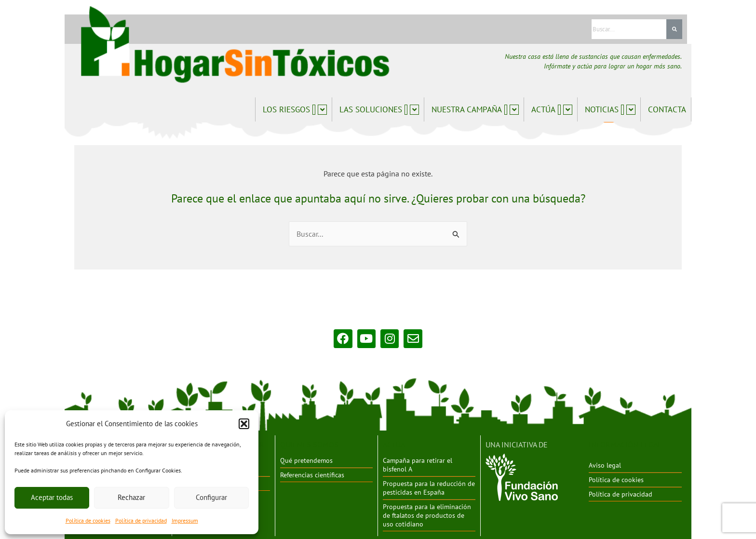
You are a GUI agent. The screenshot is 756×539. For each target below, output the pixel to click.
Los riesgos (295, 109)
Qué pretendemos (306, 460)
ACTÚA (394, 444)
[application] (314, 110)
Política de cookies (88, 520)
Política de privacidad (141, 520)
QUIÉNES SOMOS (309, 444)
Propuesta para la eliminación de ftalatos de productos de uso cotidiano (427, 514)
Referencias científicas (312, 474)
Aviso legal (605, 465)
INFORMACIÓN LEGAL (625, 444)
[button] (244, 424)
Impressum (185, 520)
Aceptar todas (52, 497)
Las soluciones (379, 109)
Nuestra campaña (475, 109)
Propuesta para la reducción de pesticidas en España (429, 487)
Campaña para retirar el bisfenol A (418, 464)
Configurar (211, 497)
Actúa (552, 109)
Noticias (610, 109)
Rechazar (131, 497)
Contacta (667, 109)
